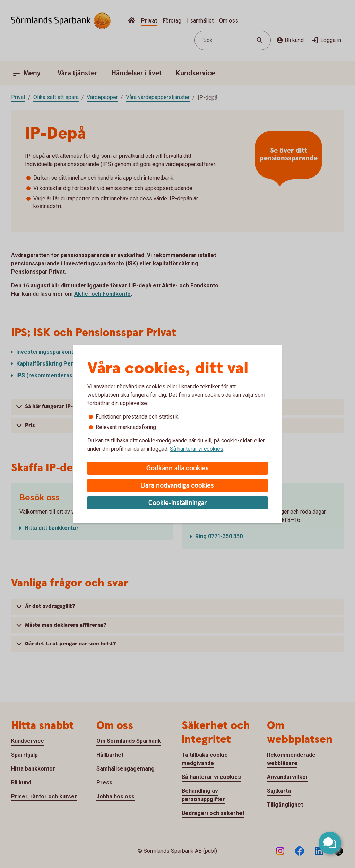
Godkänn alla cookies (177, 468)
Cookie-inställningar (178, 503)
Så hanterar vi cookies (197, 449)
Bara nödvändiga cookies (177, 486)
